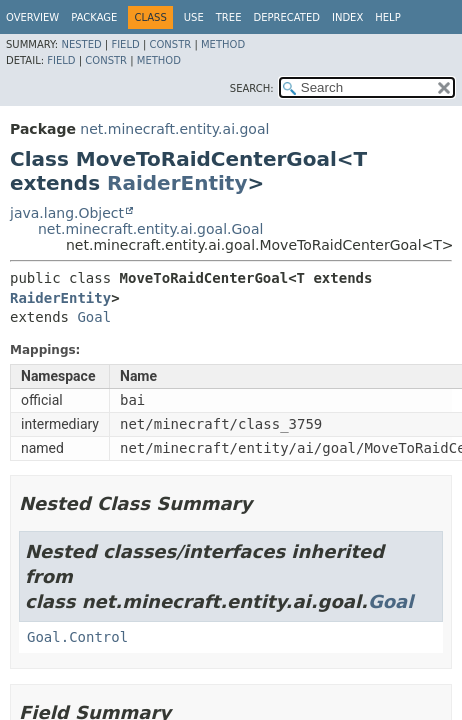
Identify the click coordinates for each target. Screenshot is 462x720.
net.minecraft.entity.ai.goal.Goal (150, 229)
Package (94, 17)
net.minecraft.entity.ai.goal (174, 129)
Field (125, 44)
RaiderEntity (177, 183)
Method (223, 44)
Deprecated (286, 17)
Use (194, 17)
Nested (81, 44)
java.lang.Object (67, 213)
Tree (229, 17)
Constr (170, 44)
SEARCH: (252, 88)
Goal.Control (77, 637)
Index (347, 17)
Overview (32, 17)
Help (387, 17)
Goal (94, 317)
